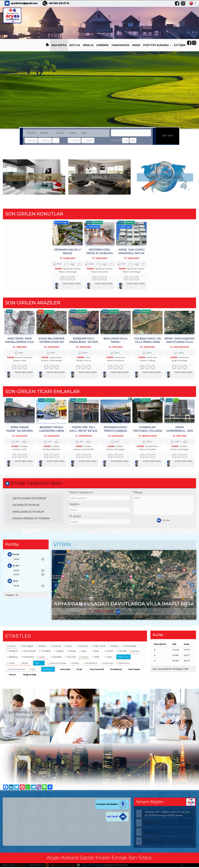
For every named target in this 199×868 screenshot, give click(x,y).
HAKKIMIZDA (120, 45)
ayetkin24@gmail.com (24, 3)
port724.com (22, 866)
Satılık (31, 133)
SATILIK (75, 45)
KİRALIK (88, 45)
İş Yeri (73, 133)
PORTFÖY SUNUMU (157, 45)
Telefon (74, 506)
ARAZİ (136, 45)
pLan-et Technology (93, 866)
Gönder (163, 522)
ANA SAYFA (59, 45)
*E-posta (75, 517)
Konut (61, 133)
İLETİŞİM (180, 45)
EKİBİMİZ (103, 45)
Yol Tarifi (117, 818)
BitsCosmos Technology (62, 866)
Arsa (84, 133)
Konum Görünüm (112, 806)
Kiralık (44, 133)
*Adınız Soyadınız (81, 494)
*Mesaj (138, 494)
